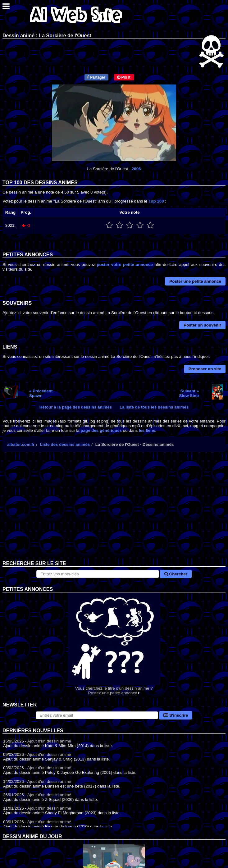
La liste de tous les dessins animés (154, 407)
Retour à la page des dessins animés (76, 407)
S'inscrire (176, 715)
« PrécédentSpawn (41, 393)
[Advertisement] (114, 511)
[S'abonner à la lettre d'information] (97, 715)
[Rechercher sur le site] (98, 574)
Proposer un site (205, 369)
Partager (96, 77)
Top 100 (156, 201)
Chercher (176, 574)
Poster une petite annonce (195, 281)
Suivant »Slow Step (189, 393)
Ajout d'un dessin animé (49, 741)
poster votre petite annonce (125, 265)
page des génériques (101, 430)
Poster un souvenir (202, 325)
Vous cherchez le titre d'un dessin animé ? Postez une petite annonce (114, 644)
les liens (147, 430)
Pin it (124, 77)
